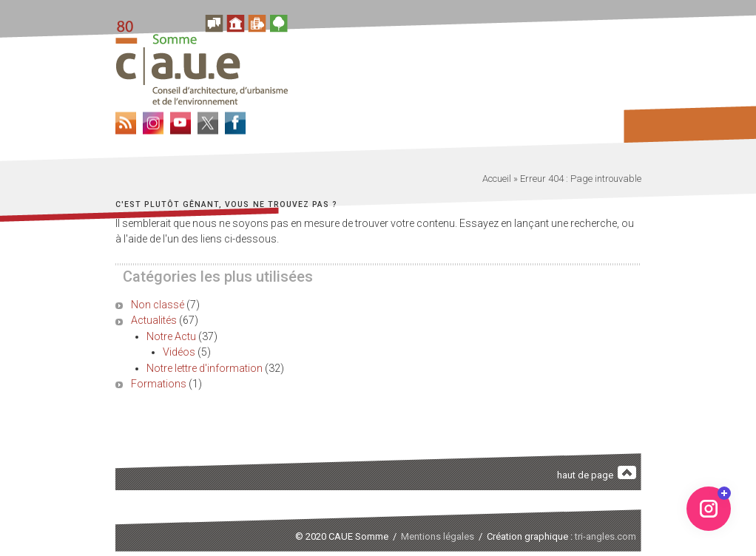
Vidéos (179, 352)
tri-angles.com (605, 536)
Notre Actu (171, 336)
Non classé (158, 305)
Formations (159, 384)
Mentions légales (438, 536)
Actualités (154, 320)
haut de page (597, 474)
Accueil (497, 179)
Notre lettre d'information (205, 368)
